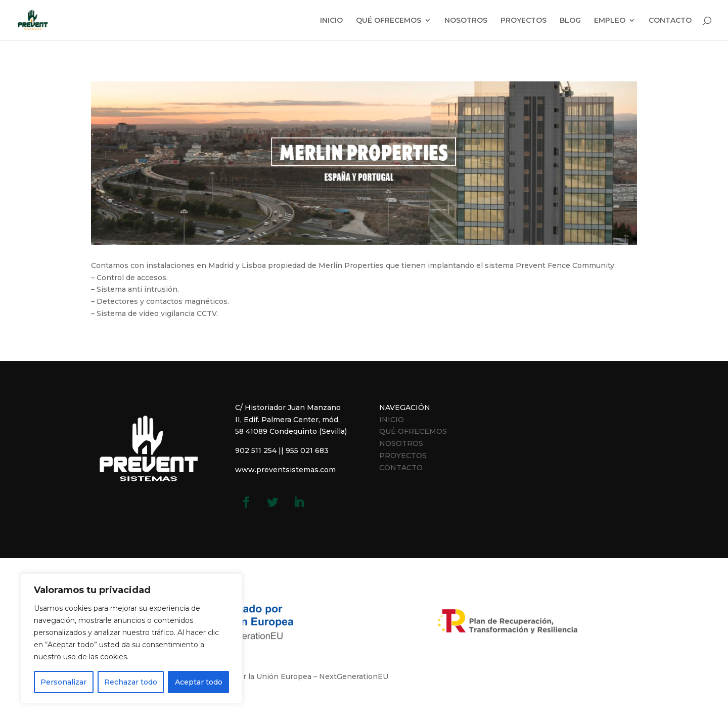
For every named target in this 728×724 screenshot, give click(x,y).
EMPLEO (610, 21)
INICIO (331, 21)
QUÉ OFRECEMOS (389, 21)
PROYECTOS (524, 21)
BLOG (570, 21)
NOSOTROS (466, 21)
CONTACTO (670, 21)
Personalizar (63, 682)
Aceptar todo (199, 682)
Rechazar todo (131, 682)
